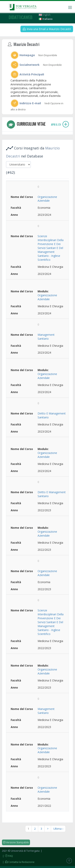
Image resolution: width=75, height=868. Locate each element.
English (45, 15)
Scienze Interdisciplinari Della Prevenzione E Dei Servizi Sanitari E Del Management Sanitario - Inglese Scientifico (51, 248)
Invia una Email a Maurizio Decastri (47, 29)
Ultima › (58, 829)
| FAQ (7, 856)
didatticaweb (21, 17)
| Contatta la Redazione (18, 862)
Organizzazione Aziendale (47, 199)
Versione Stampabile (16, 842)
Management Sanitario (46, 337)
